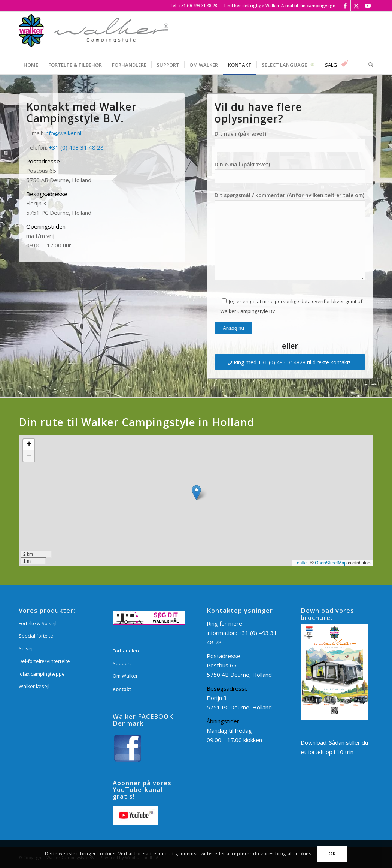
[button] (196, 493)
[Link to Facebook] (345, 6)
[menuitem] (278, 6)
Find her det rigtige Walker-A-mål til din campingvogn (280, 5)
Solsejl (26, 648)
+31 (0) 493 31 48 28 (198, 5)
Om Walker (125, 676)
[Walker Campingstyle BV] (94, 33)
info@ (52, 133)
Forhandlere (127, 651)
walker (68, 133)
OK (332, 854)
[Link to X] (356, 6)
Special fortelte (36, 636)
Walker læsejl (34, 686)
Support (122, 663)
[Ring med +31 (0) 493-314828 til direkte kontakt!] (290, 362)
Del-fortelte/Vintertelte (44, 661)
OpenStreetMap (331, 563)
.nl (79, 133)
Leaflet (301, 563)
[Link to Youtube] (368, 6)
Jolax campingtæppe (42, 674)
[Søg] (368, 65)
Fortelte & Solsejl (38, 623)
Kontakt (122, 689)
